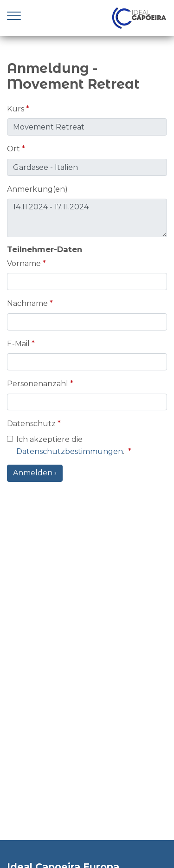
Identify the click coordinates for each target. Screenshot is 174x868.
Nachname (27, 303)
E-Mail (18, 344)
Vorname (24, 263)
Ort (13, 149)
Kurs (16, 109)
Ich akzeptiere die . (72, 445)
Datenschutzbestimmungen (70, 451)
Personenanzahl (38, 384)
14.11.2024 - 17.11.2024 (87, 218)
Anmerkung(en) (37, 189)
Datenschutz (31, 424)
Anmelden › (35, 473)
